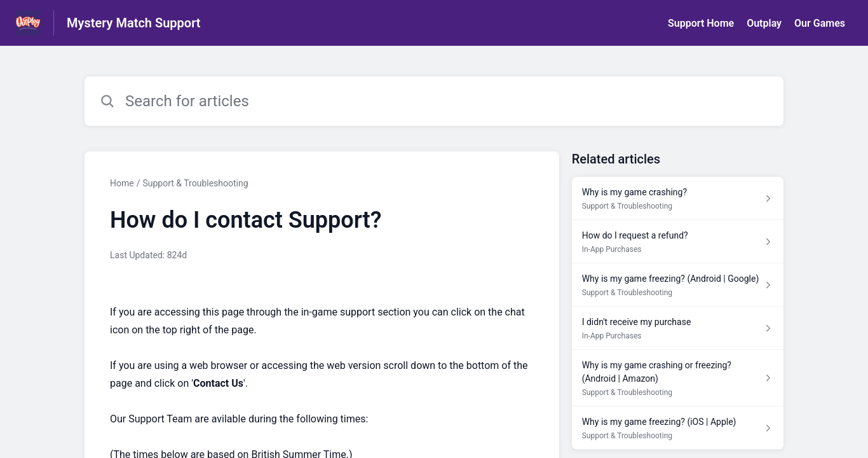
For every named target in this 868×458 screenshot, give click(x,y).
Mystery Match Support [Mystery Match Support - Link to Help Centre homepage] (134, 23)
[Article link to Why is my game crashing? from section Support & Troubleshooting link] (678, 198)
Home (122, 183)
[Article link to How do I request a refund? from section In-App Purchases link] (678, 242)
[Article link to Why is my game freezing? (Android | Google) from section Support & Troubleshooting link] (678, 285)
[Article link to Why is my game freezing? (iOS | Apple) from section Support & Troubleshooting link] (678, 428)
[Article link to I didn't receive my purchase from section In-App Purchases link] (678, 328)
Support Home (701, 23)
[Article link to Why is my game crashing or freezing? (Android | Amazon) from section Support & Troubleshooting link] (678, 378)
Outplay (764, 23)
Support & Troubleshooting (195, 183)
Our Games (820, 23)
